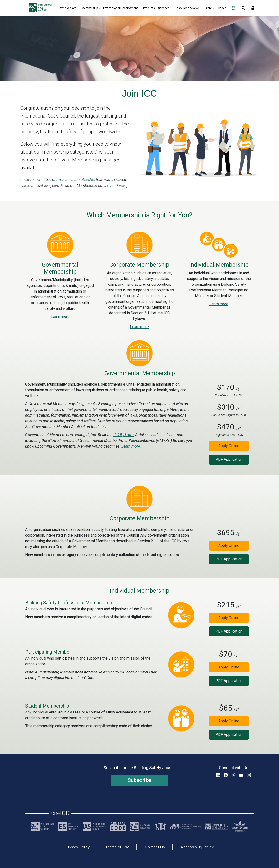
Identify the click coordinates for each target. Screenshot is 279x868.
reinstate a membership (76, 179)
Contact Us (155, 847)
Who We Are (68, 8)
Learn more (60, 317)
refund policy (117, 186)
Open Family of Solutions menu (234, 8)
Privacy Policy (77, 847)
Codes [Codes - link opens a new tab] (222, 8)
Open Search (243, 8)
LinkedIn (218, 775)
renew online (41, 179)
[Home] (42, 8)
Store (208, 8)
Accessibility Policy (197, 847)
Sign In (253, 8)
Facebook (226, 775)
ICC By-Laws (123, 435)
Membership (90, 8)
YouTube (241, 775)
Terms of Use (117, 847)
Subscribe (140, 780)
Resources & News (187, 8)
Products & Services (156, 8)
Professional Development (120, 8)
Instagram (249, 775)
